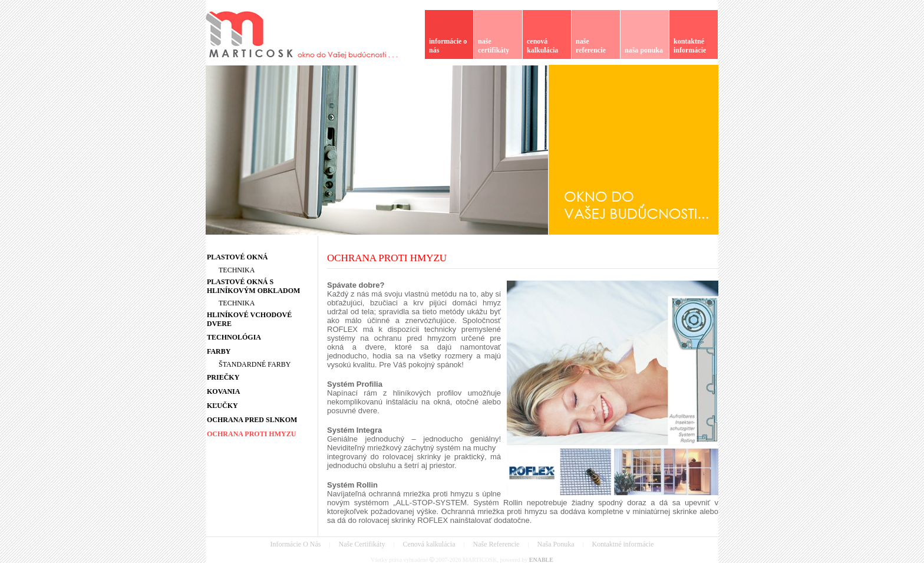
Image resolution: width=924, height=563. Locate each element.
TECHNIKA (237, 270)
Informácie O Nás (296, 544)
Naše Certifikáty (362, 544)
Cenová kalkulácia (429, 544)
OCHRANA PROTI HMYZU (387, 258)
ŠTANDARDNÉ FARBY (255, 364)
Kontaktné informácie (623, 544)
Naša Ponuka (555, 544)
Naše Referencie (496, 544)
